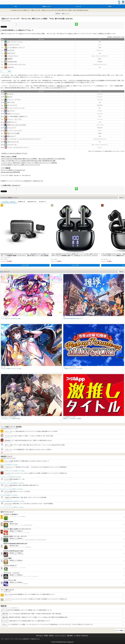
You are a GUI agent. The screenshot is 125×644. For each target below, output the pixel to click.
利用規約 (46, 636)
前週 (9, 71)
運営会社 (52, 636)
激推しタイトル (66, 14)
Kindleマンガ (21, 202)
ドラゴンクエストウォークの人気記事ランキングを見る (13, 471)
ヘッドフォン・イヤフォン (9, 202)
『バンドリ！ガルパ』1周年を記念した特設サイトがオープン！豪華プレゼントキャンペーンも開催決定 (29, 163)
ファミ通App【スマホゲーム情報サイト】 (20, 10)
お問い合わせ (39, 636)
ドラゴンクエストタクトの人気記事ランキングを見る (13, 507)
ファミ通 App (6, 2)
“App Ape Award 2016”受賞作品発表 (10, 172)
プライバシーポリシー (60, 636)
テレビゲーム (42, 202)
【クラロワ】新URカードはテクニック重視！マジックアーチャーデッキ (20, 165)
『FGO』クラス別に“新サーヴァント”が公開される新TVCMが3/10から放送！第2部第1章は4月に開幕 (28, 161)
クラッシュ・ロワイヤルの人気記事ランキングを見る (13, 483)
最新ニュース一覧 (36, 10)
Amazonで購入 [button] (25, 265)
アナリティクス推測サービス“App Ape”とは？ (13, 170)
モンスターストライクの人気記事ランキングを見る (12, 489)
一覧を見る (121, 198)
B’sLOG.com (85, 636)
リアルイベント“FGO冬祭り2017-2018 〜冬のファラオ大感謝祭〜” (87, 80)
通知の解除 (70, 636)
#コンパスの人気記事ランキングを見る (10, 465)
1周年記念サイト (61, 86)
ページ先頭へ (120, 630)
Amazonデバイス (32, 202)
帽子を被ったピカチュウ (80, 75)
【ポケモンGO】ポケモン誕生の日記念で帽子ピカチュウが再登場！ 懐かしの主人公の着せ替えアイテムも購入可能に (33, 159)
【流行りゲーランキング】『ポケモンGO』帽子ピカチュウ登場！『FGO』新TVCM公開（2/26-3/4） (65, 10)
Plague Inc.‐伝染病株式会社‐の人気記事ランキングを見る (13, 501)
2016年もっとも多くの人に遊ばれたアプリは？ (15, 153)
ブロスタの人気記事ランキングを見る (9, 495)
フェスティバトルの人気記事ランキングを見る (11, 477)
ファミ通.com (77, 636)
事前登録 (58, 14)
